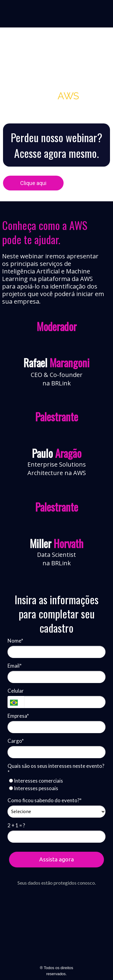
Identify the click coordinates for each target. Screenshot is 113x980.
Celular (16, 691)
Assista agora (56, 859)
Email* (15, 666)
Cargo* (16, 741)
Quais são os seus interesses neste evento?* (56, 769)
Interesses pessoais (34, 788)
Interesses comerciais (36, 781)
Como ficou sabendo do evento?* (45, 800)
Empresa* (18, 716)
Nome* (15, 641)
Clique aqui (33, 183)
